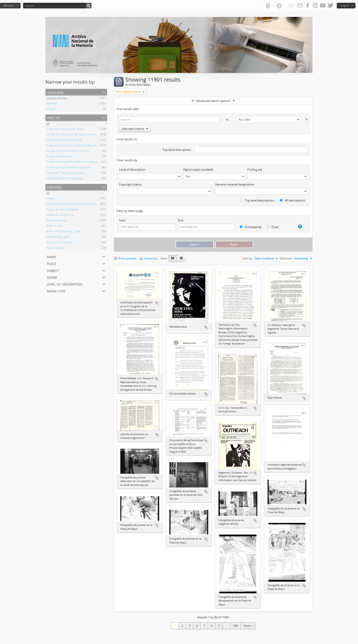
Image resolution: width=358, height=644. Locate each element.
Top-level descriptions (257, 200)
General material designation (235, 184)
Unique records (57, 98)
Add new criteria (135, 129)
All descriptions (292, 200)
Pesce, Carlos (55, 248)
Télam (50, 199)
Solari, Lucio (54, 226)
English (51, 109)
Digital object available (198, 170)
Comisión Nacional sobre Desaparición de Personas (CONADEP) (89, 204)
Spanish (52, 104)
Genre (52, 277)
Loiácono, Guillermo (60, 215)
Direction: (286, 258)
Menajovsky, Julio (58, 237)
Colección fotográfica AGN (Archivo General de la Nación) (85, 146)
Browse (9, 5)
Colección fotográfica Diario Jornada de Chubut (78, 162)
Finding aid (255, 170)
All (48, 124)
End (181, 220)
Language (55, 92)
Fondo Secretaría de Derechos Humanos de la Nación (82, 135)
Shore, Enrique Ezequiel (62, 210)
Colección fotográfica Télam (65, 130)
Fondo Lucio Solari (59, 157)
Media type (56, 291)
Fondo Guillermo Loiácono (64, 140)
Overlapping (250, 227)
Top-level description (176, 150)
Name (51, 256)
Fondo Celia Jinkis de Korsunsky (68, 151)
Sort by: (248, 258)
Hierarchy (149, 258)
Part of (53, 118)
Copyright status (130, 184)
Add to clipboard (157, 303)
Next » (248, 626)
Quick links (291, 6)
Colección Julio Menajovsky (65, 179)
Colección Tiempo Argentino (65, 173)
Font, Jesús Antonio (59, 243)
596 (236, 626)
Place (51, 263)
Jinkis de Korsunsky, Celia (63, 232)
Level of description (65, 284)
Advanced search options (213, 101)
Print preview (125, 258)
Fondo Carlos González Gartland (68, 168)
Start (122, 220)
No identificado (57, 221)
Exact (273, 227)
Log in (345, 5)
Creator (54, 187)
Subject (53, 270)
